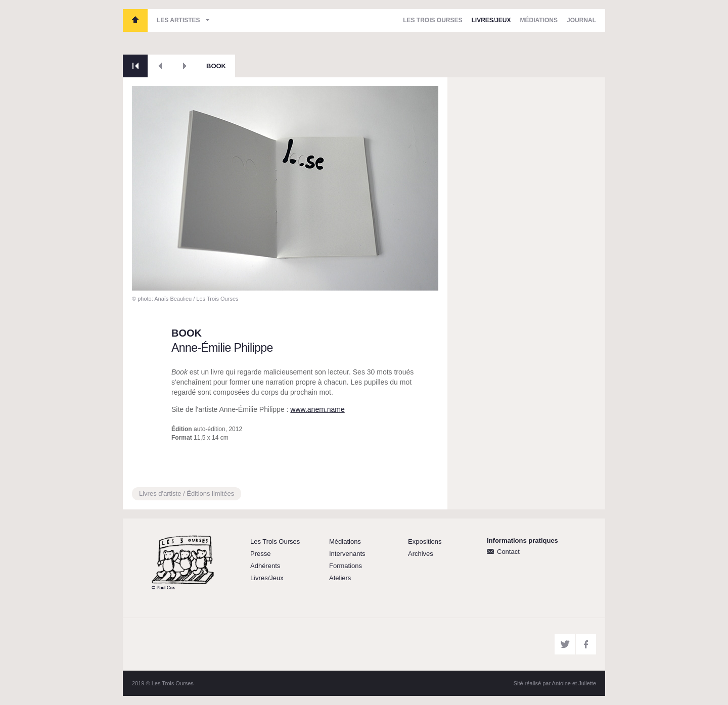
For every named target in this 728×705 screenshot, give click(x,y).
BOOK (216, 66)
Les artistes (178, 20)
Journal (581, 20)
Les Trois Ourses (135, 20)
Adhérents (265, 566)
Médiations (539, 20)
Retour (135, 66)
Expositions (425, 542)
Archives (421, 554)
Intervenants (347, 554)
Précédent (160, 66)
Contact (508, 552)
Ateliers (340, 578)
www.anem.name (317, 409)
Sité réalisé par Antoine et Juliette (555, 683)
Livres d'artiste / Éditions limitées (187, 493)
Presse (260, 554)
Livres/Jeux (491, 20)
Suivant (185, 66)
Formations (346, 566)
